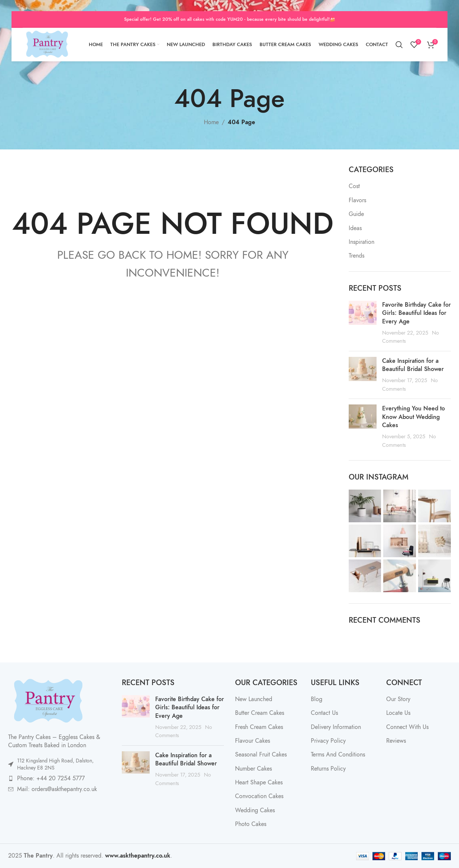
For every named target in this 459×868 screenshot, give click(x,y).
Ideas (355, 228)
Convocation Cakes (259, 796)
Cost (354, 186)
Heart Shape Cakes (259, 783)
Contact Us (324, 713)
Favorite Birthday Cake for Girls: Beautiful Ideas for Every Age (416, 313)
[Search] (399, 45)
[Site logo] (46, 44)
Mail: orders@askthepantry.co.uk (57, 789)
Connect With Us (407, 727)
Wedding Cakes (255, 810)
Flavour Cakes (253, 741)
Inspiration (362, 242)
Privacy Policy (328, 741)
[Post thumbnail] (363, 323)
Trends (357, 256)
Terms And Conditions (338, 755)
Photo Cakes (251, 824)
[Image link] (47, 701)
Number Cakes (253, 769)
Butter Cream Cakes (260, 713)
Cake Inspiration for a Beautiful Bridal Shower (413, 365)
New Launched (254, 699)
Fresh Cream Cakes (259, 727)
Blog (317, 699)
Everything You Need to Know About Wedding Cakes (414, 417)
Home (211, 122)
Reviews (396, 741)
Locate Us (398, 713)
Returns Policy (328, 769)
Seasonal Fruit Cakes (261, 755)
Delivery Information (336, 727)
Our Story (398, 699)
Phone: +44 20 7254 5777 (51, 778)
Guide (356, 214)
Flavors (357, 200)
